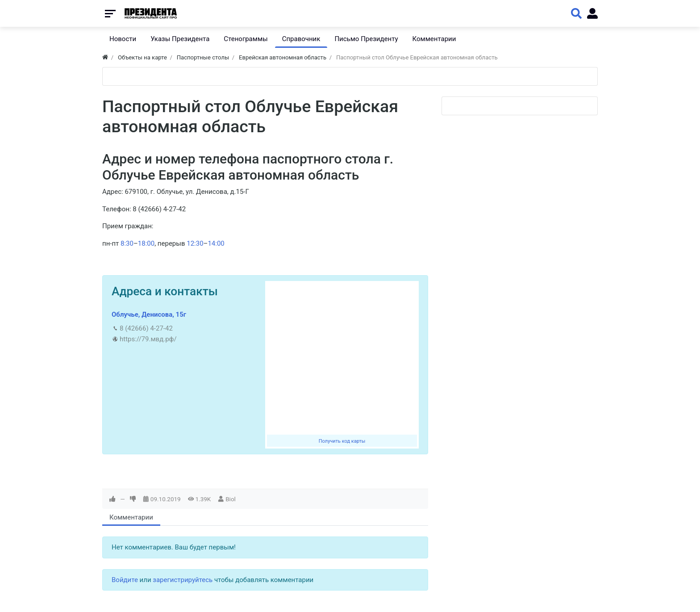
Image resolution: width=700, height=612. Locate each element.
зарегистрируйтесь (183, 580)
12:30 (195, 243)
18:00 (146, 243)
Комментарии (131, 517)
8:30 (127, 243)
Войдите (125, 580)
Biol (231, 499)
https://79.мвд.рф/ (148, 339)
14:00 (216, 243)
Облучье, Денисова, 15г (149, 314)
